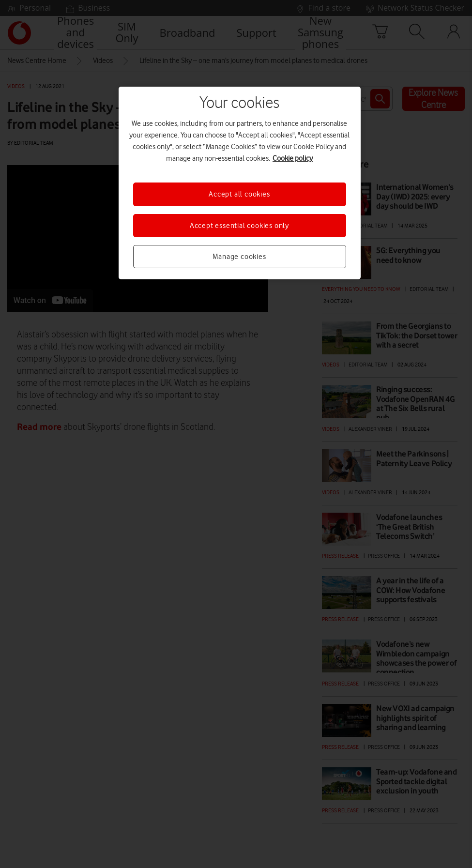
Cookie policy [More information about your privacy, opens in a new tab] (293, 158)
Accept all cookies (239, 194)
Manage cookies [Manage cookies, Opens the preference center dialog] (239, 257)
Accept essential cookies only (239, 226)
